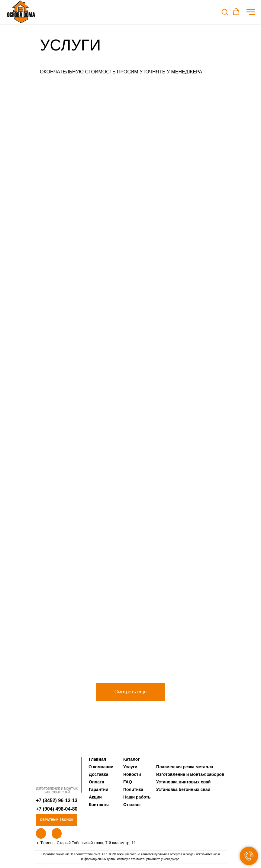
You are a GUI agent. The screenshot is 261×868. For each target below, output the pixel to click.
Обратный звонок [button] (56, 820)
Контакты (99, 805)
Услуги (130, 767)
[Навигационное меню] (251, 12)
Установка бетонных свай (183, 789)
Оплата (97, 782)
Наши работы (137, 797)
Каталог (131, 759)
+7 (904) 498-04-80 (57, 809)
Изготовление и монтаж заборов (190, 774)
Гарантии (98, 789)
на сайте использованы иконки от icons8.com (65, 866)
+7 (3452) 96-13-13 (57, 800)
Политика (133, 789)
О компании (101, 767)
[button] (225, 12)
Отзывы (132, 805)
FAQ (128, 782)
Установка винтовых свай (183, 782)
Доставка (98, 774)
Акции (95, 797)
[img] (56, 771)
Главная (97, 759)
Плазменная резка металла (185, 767)
